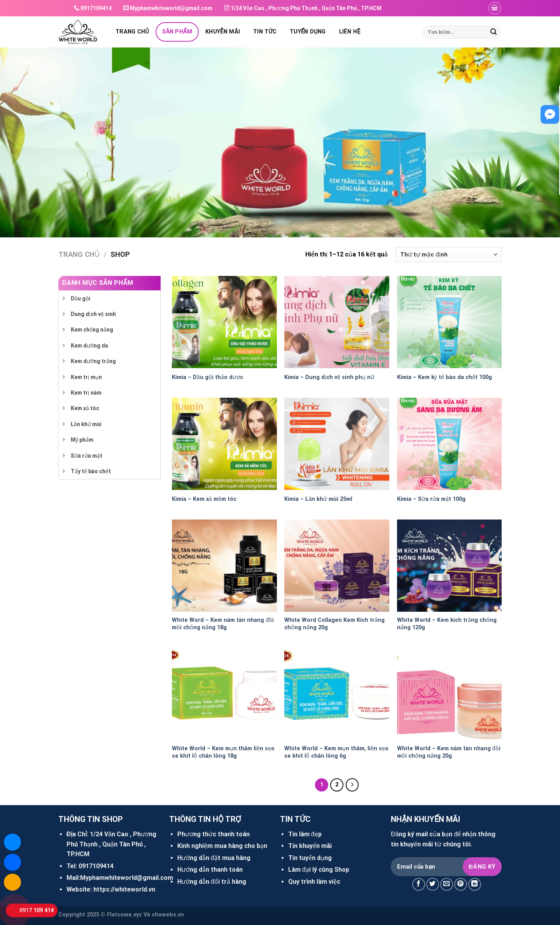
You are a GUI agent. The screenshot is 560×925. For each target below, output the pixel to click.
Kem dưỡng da (89, 346)
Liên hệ (350, 32)
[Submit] (493, 32)
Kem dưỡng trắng (93, 361)
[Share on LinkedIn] (475, 884)
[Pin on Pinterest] (461, 884)
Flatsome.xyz (124, 915)
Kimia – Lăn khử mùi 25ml (318, 499)
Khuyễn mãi (223, 32)
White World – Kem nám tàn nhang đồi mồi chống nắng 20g (449, 752)
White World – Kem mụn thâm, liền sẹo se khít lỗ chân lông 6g (336, 752)
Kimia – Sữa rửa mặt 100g (431, 499)
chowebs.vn (168, 915)
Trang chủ (132, 32)
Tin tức (265, 32)
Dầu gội (80, 298)
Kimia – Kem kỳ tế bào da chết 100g (444, 377)
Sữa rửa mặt (87, 456)
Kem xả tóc (85, 408)
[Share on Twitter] (433, 884)
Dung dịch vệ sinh (93, 314)
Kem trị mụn (86, 377)
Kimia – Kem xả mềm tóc (204, 499)
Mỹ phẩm (82, 440)
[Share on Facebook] (419, 884)
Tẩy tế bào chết (91, 471)
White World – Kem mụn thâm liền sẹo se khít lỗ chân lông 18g (223, 752)
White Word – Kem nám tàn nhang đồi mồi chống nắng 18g (223, 624)
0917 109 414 (37, 910)
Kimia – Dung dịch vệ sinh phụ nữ (329, 377)
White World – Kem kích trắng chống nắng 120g (447, 624)
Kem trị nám (86, 393)
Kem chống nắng (92, 330)
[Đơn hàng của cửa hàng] (449, 255)
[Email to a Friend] (447, 884)
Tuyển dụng (308, 32)
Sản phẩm (177, 32)
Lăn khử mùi (86, 424)
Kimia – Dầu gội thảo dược (207, 377)
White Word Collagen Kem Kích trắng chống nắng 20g (334, 624)
